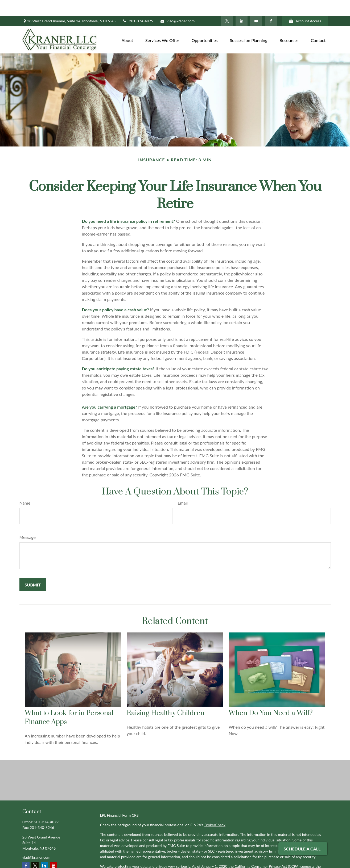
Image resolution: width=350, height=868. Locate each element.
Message (28, 521)
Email (183, 487)
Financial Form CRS (123, 800)
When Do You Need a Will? (271, 697)
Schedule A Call (302, 849)
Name (25, 487)
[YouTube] (256, 5)
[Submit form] (33, 569)
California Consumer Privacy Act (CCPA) (267, 851)
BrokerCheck (215, 809)
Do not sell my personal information (224, 856)
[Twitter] (227, 5)
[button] (127, 24)
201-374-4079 (138, 5)
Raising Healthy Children (166, 697)
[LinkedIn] (242, 5)
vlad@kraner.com (177, 5)
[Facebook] (271, 5)
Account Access (305, 5)
